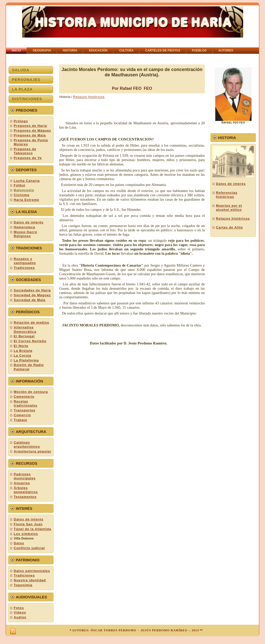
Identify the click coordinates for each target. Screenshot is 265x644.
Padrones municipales (25, 476)
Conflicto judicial (29, 548)
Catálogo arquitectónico (27, 445)
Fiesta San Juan (28, 524)
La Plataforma (26, 360)
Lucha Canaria (27, 181)
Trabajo (20, 420)
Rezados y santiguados (25, 261)
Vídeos (20, 612)
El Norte (21, 346)
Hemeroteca (24, 227)
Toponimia (23, 585)
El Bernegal (24, 336)
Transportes (24, 410)
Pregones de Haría (30, 126)
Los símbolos (26, 534)
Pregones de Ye (28, 158)
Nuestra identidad (30, 580)
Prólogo (21, 121)
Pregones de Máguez (32, 130)
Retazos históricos (89, 97)
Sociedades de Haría (32, 290)
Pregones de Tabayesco (25, 151)
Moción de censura (31, 392)
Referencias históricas (227, 195)
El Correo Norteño (30, 341)
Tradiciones (24, 268)
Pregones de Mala (30, 135)
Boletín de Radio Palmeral (29, 367)
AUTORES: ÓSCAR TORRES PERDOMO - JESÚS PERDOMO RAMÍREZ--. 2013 (135, 630)
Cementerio (24, 397)
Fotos (19, 608)
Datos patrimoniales (32, 571)
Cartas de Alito (229, 227)
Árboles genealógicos (26, 490)
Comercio (22, 415)
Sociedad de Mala (30, 300)
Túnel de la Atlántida (32, 529)
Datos (19, 543)
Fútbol (20, 185)
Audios (20, 617)
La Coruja (22, 355)
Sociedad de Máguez (32, 295)
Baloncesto (24, 190)
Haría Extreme (26, 200)
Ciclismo (22, 195)
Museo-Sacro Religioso (26, 234)
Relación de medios (31, 323)
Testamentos (25, 497)
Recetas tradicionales (26, 403)
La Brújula (23, 351)
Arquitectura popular (33, 451)
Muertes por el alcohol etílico (229, 208)
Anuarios (22, 483)
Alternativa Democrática (25, 329)
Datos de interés (29, 222)
